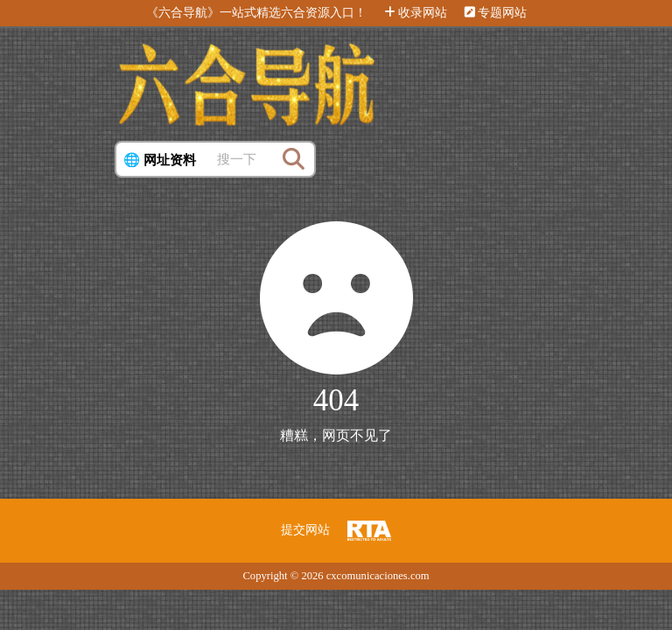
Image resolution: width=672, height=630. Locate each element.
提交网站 (305, 530)
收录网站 (416, 13)
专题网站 (496, 13)
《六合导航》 (183, 13)
